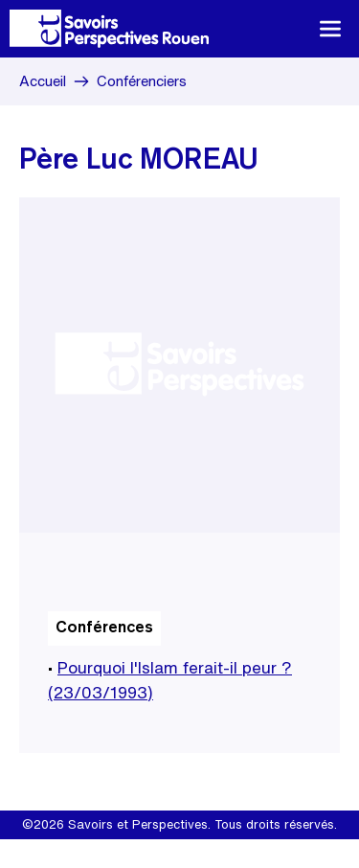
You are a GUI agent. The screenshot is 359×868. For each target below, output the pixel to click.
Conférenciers (142, 81)
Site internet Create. (234, 853)
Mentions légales (116, 853)
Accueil (43, 81)
